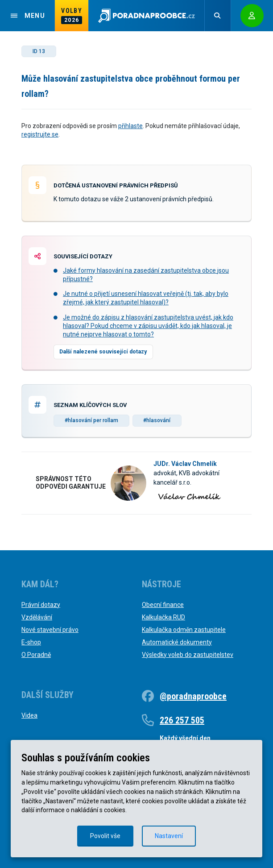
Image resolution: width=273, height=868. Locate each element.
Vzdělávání (37, 617)
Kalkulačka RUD (163, 617)
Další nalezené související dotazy (103, 352)
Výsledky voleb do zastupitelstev (188, 655)
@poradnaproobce (193, 696)
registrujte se (40, 134)
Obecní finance (163, 605)
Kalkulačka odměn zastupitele (184, 630)
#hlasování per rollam (91, 420)
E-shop (31, 642)
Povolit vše (105, 836)
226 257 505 (182, 720)
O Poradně (36, 655)
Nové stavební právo (50, 630)
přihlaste (130, 126)
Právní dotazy (41, 605)
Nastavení (169, 836)
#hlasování (157, 420)
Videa (29, 715)
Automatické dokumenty (177, 642)
